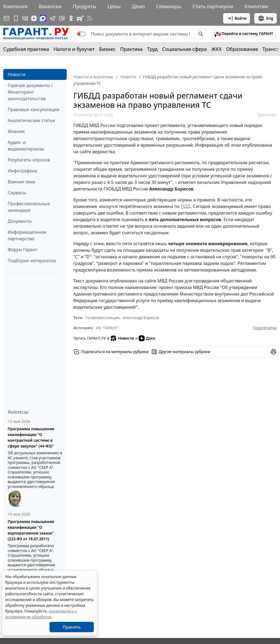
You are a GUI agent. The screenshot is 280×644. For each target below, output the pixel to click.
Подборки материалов (32, 261)
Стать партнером (213, 6)
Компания (15, 6)
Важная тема (21, 182)
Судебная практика (26, 49)
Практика (131, 49)
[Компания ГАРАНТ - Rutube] (80, 18)
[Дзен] (34, 18)
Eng (266, 18)
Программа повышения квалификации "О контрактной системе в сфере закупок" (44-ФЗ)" (31, 437)
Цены (114, 6)
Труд (152, 49)
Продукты (84, 6)
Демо (138, 6)
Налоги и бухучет (74, 49)
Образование (242, 49)
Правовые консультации (33, 109)
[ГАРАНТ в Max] (43, 18)
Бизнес (107, 49)
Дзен (147, 338)
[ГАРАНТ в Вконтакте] (25, 18)
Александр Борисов (141, 318)
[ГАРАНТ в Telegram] (52, 18)
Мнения (16, 131)
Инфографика (22, 171)
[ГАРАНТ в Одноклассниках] (71, 18)
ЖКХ (217, 49)
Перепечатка (265, 328)
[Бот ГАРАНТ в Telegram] (62, 18)
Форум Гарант (23, 250)
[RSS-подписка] (90, 18)
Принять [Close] (72, 627)
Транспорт (267, 115)
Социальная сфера (185, 49)
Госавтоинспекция (102, 318)
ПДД (186, 206)
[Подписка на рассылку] (7, 18)
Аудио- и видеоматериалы (26, 146)
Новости (17, 74)
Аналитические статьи (31, 120)
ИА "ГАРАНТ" (107, 328)
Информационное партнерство (27, 235)
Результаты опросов (29, 160)
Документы (20, 221)
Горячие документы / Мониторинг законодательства (30, 92)
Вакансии (50, 6)
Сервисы (17, 193)
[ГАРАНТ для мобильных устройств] (16, 18)
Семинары (169, 6)
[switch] (81, 34)
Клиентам (256, 6)
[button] (244, 34)
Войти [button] (237, 18)
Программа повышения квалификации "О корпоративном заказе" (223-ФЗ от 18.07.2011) (31, 530)
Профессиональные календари (29, 207)
